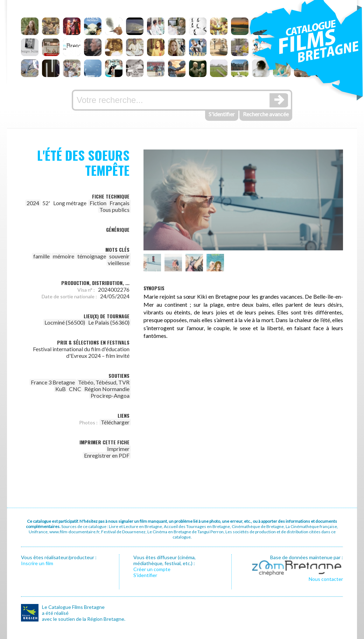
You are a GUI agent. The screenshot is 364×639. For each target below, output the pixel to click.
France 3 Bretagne (53, 382)
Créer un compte (152, 569)
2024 (33, 203)
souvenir (119, 256)
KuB (61, 389)
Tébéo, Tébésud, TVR (104, 382)
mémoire (64, 256)
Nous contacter (326, 579)
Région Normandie (107, 389)
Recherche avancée (266, 114)
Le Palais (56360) (109, 322)
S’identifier (145, 575)
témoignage (92, 256)
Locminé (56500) (65, 322)
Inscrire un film (37, 563)
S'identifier (222, 114)
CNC (75, 389)
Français (120, 203)
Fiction (98, 203)
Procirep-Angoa (110, 395)
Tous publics (114, 210)
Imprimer (118, 449)
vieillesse (119, 263)
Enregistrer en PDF (107, 455)
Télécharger (115, 422)
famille (41, 256)
